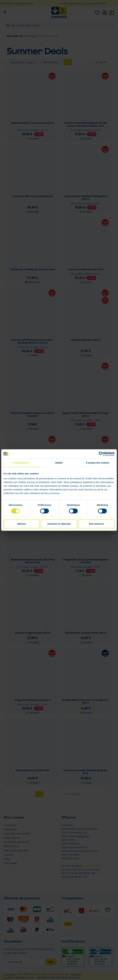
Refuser (22, 524)
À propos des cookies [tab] (98, 463)
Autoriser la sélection (59, 524)
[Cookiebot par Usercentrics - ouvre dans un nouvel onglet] (101, 454)
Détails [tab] (59, 463)
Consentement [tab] (20, 463)
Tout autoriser (96, 524)
